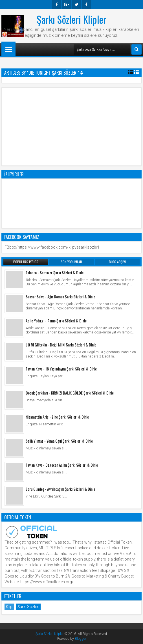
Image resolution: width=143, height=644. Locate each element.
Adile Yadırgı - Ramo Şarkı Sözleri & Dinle (56, 321)
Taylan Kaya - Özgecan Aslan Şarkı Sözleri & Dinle (62, 465)
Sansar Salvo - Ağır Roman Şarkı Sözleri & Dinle (60, 297)
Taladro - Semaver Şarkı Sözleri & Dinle (55, 273)
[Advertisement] (72, 126)
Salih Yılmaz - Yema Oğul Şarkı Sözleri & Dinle (59, 441)
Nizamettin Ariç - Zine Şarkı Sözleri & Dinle (57, 417)
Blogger (80, 639)
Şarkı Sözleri (28, 607)
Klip (9, 607)
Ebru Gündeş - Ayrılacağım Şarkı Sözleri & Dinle (60, 489)
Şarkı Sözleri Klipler (71, 19)
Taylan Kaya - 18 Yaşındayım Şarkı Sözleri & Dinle (61, 369)
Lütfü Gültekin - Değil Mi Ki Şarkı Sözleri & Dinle (61, 345)
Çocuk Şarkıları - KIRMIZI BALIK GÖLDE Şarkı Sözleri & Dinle (70, 393)
